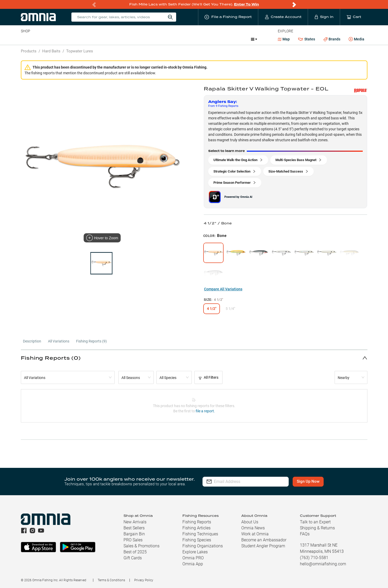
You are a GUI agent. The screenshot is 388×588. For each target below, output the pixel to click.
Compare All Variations (223, 289)
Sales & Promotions (141, 546)
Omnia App (193, 564)
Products (29, 51)
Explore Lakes (195, 552)
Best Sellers (134, 528)
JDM (209, 39)
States (306, 39)
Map (284, 39)
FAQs (305, 534)
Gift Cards (133, 558)
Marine (145, 39)
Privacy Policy (144, 580)
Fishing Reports (197, 522)
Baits (25, 39)
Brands (332, 39)
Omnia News (253, 528)
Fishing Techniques (200, 534)
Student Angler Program (263, 546)
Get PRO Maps (171, 39)
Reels (75, 39)
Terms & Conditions (111, 580)
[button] (194, 358)
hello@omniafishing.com (323, 564)
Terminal (95, 39)
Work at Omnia (255, 534)
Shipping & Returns (317, 528)
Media (356, 39)
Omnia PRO (193, 558)
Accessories (121, 39)
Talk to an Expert (315, 522)
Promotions (233, 40)
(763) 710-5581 (314, 558)
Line (41, 39)
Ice (194, 39)
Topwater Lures (80, 51)
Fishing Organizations (203, 546)
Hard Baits (51, 51)
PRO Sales (133, 540)
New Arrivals (135, 522)
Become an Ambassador (264, 540)
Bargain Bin (134, 534)
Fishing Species (197, 540)
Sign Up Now (311, 481)
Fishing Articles (196, 528)
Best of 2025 (135, 552)
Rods (58, 39)
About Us (250, 522)
